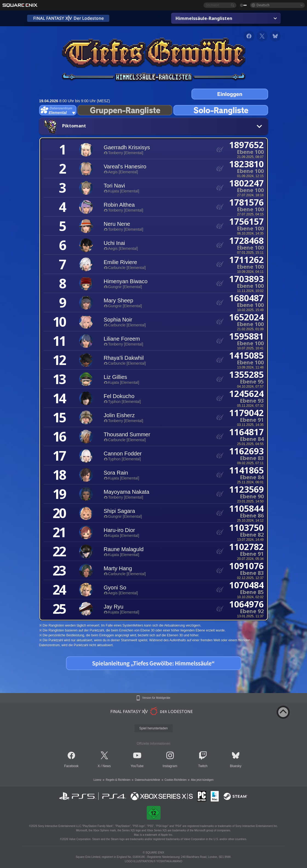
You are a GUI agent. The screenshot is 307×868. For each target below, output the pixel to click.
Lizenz (97, 780)
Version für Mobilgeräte (156, 698)
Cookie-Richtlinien (176, 780)
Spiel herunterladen (153, 728)
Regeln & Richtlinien (118, 780)
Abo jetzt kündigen (202, 780)
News (107, 766)
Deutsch (263, 5)
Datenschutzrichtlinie (147, 780)
